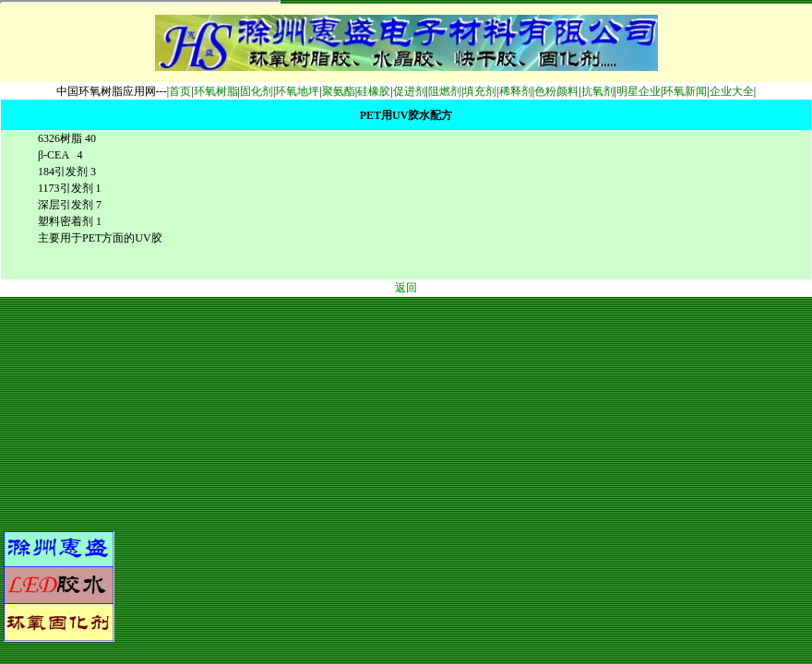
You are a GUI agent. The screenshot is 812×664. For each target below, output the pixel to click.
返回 (406, 288)
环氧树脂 (216, 91)
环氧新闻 (685, 91)
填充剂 (480, 91)
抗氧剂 (598, 91)
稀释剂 (516, 91)
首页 (180, 91)
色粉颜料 (556, 91)
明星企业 (639, 91)
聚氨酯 (339, 91)
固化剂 (257, 91)
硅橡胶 (374, 91)
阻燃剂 (445, 91)
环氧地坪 (297, 91)
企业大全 (732, 91)
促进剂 (410, 91)
